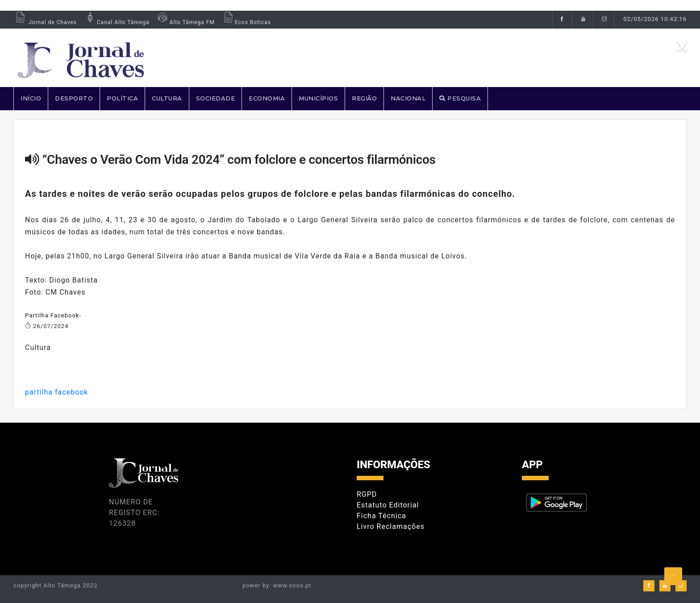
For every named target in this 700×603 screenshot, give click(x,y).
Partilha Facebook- (53, 315)
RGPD (367, 494)
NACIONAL (408, 98)
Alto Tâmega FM (185, 22)
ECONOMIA (267, 98)
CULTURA (167, 98)
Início (31, 98)
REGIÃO (364, 98)
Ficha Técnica (381, 516)
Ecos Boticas (246, 22)
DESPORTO (74, 98)
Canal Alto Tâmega (117, 22)
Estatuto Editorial (388, 505)
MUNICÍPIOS (318, 98)
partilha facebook (56, 392)
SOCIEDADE (216, 98)
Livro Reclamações (391, 526)
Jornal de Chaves (45, 22)
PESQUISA (460, 98)
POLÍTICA (122, 98)
